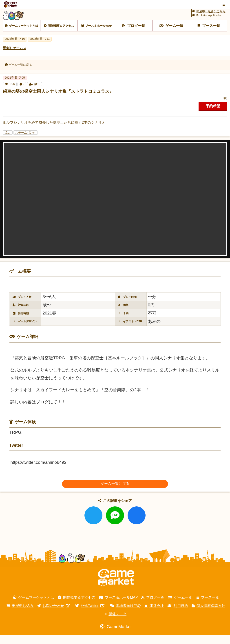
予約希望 (213, 115)
